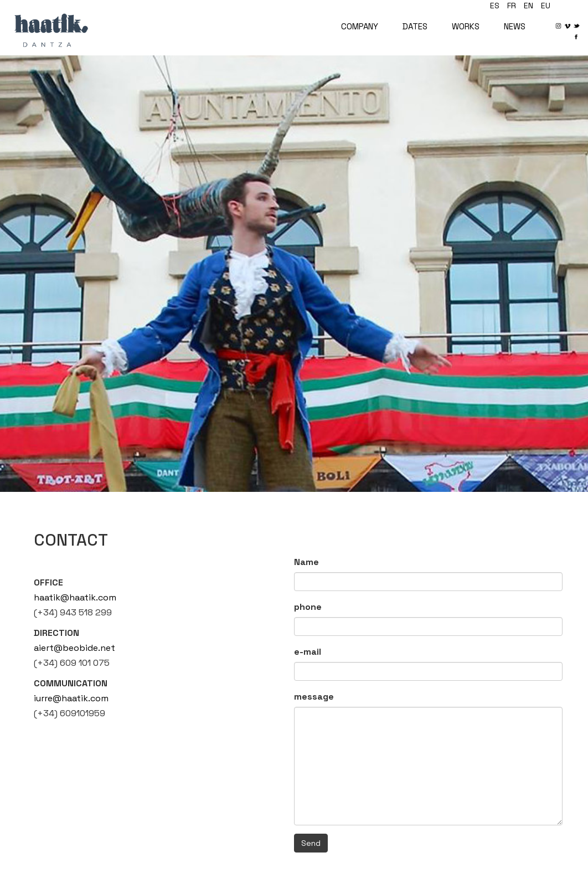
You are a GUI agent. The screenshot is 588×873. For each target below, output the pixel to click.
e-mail (308, 652)
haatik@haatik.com (75, 597)
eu (546, 6)
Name (306, 562)
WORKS (466, 26)
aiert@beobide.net (74, 648)
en (528, 6)
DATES (415, 26)
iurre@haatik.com (71, 698)
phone (308, 607)
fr (512, 6)
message (314, 697)
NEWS (515, 26)
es (495, 6)
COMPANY (360, 26)
